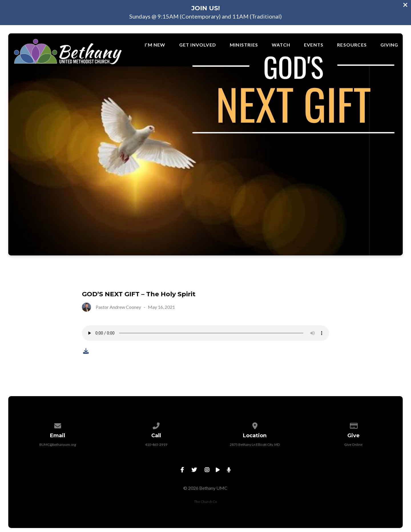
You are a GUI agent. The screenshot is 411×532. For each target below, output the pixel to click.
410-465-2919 (156, 445)
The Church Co (205, 502)
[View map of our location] (255, 425)
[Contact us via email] (58, 425)
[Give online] (354, 425)
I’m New (155, 45)
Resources (352, 45)
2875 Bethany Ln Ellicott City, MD (255, 445)
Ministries (244, 45)
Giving (389, 45)
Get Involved (198, 45)
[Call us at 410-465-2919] (156, 425)
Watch (281, 45)
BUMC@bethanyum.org (58, 445)
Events (314, 45)
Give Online (353, 445)
